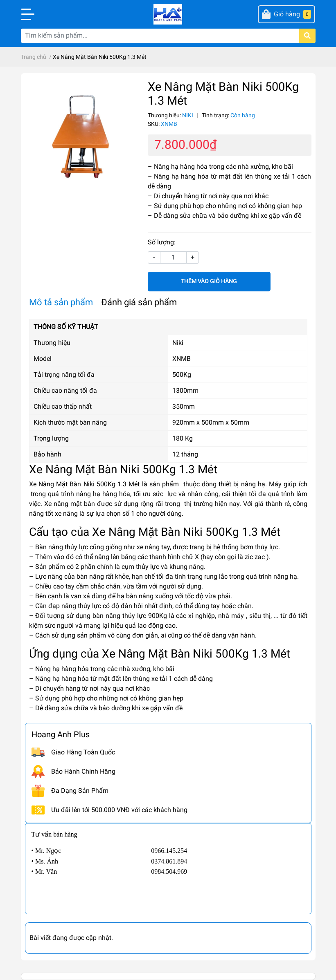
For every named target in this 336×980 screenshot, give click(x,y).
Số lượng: (162, 242)
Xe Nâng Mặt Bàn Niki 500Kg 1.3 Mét (85, 484)
